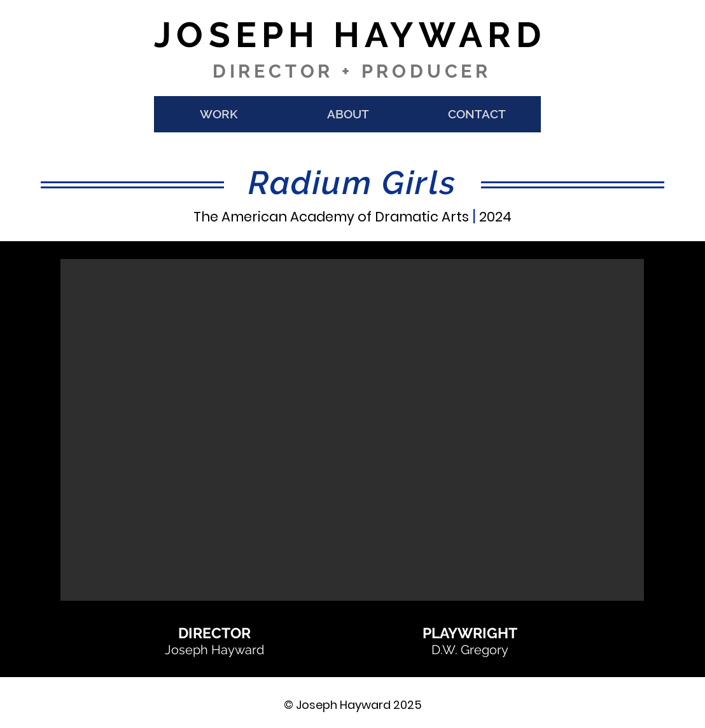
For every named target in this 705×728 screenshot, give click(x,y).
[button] (352, 430)
